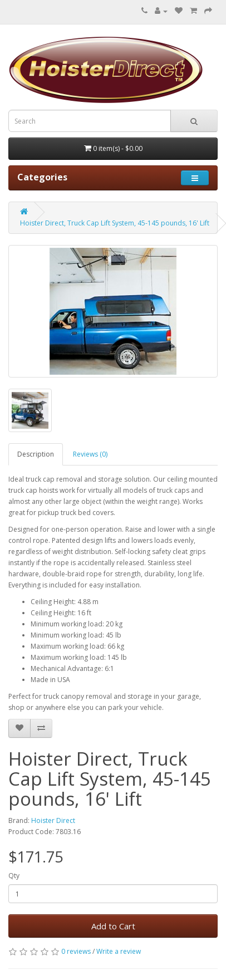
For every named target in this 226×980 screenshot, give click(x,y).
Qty (14, 876)
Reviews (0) (90, 454)
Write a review (119, 951)
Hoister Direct (53, 820)
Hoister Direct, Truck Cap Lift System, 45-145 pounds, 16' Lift (115, 223)
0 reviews (76, 951)
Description (36, 454)
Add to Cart (113, 926)
